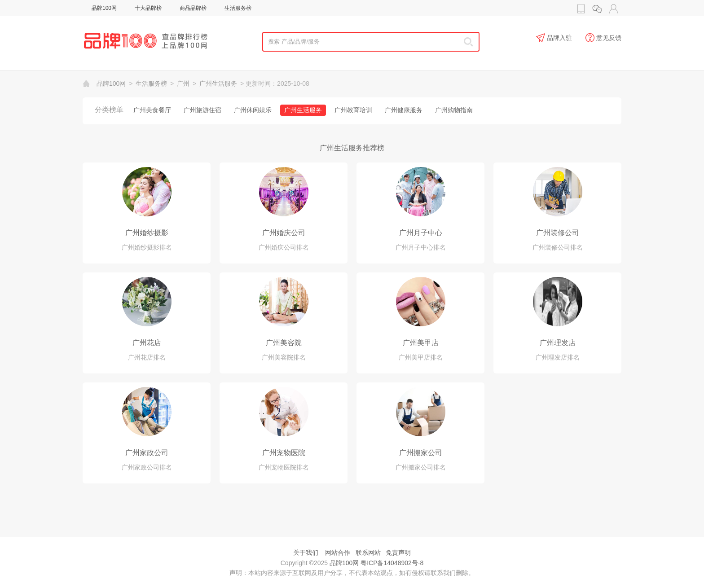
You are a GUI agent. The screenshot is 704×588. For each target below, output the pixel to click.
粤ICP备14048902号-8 (392, 563)
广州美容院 (284, 343)
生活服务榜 (238, 8)
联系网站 (368, 553)
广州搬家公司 (421, 453)
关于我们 (306, 553)
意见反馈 (603, 38)
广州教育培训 (353, 110)
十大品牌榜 (148, 8)
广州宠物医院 (284, 453)
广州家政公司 (147, 453)
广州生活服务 (218, 83)
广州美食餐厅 (152, 110)
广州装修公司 (558, 233)
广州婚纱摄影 (147, 233)
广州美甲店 (421, 343)
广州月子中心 (421, 233)
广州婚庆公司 (284, 233)
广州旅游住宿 (202, 110)
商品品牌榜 (193, 8)
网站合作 (338, 553)
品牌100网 (104, 8)
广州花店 (147, 343)
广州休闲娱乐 (253, 110)
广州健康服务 (404, 110)
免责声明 (398, 553)
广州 (183, 83)
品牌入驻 (554, 38)
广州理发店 (558, 343)
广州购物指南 (454, 110)
